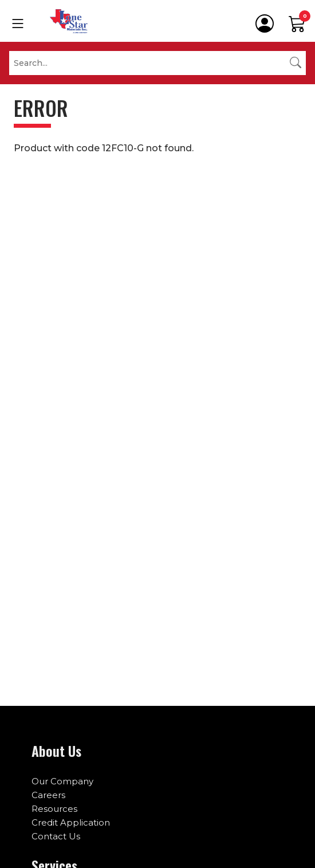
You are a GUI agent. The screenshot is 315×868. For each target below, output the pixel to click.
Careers (48, 795)
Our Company (62, 781)
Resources (54, 809)
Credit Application (71, 822)
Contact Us (56, 836)
